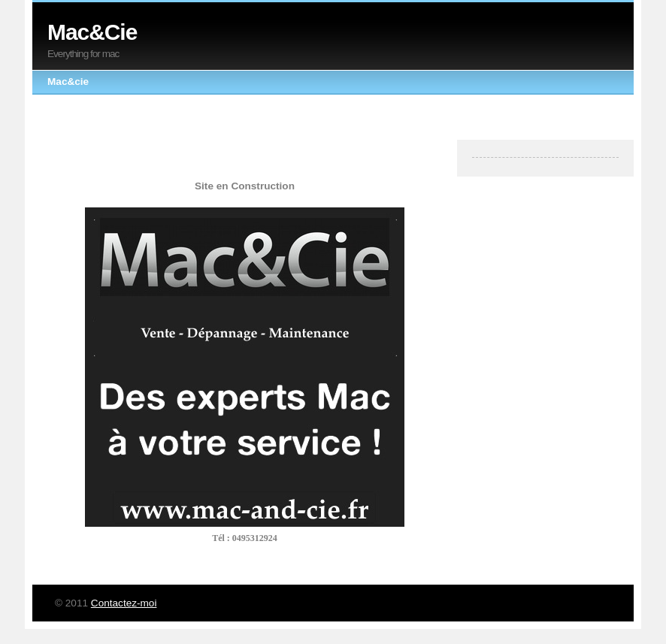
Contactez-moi (124, 603)
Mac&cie (68, 82)
